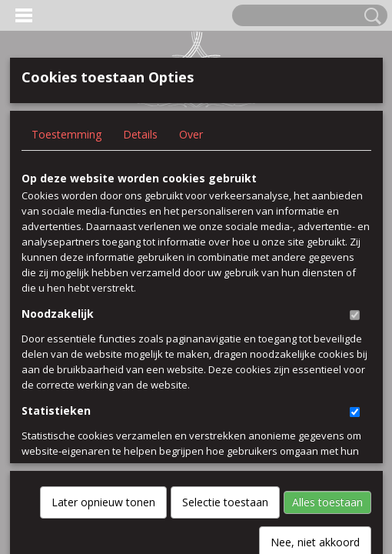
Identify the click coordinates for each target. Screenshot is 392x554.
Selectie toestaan (225, 338)
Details (140, 134)
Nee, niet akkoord (315, 378)
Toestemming (66, 134)
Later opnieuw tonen (103, 338)
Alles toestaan (327, 338)
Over (191, 134)
